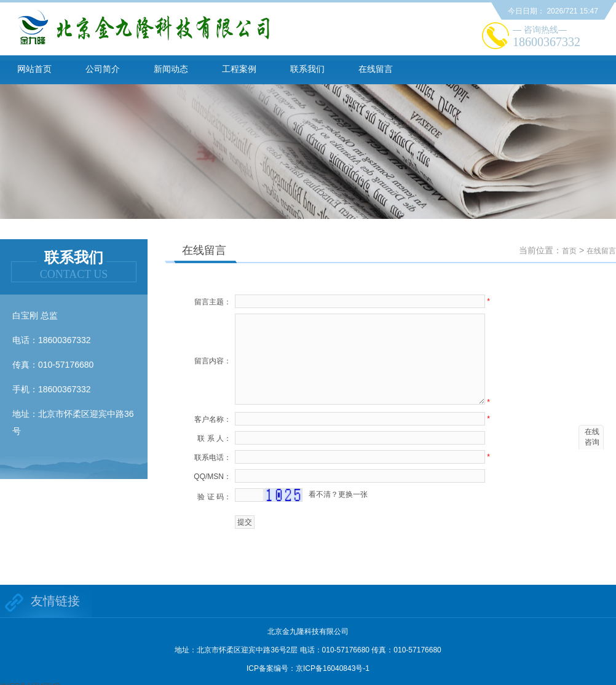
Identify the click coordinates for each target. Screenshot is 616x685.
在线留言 (376, 69)
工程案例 (239, 69)
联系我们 (307, 69)
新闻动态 (171, 69)
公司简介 (103, 69)
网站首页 (34, 69)
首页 (569, 251)
